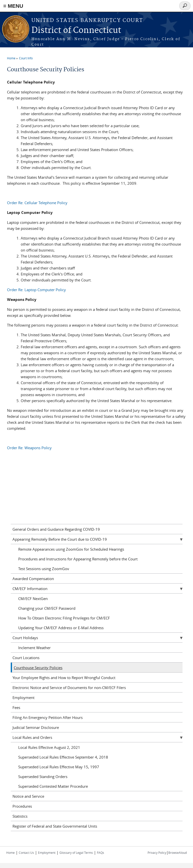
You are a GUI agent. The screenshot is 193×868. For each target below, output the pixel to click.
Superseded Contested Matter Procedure (53, 786)
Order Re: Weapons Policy (29, 448)
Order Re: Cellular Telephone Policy (37, 203)
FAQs (100, 853)
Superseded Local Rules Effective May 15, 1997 (59, 767)
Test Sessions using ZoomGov (44, 569)
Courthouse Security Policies (38, 668)
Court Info (26, 58)
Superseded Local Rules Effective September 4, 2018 (63, 757)
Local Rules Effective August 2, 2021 (49, 747)
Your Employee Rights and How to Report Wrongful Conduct (64, 678)
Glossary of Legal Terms (76, 853)
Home (11, 58)
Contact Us (26, 853)
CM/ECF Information (30, 589)
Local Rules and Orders (32, 737)
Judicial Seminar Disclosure (36, 727)
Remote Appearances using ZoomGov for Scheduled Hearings (71, 549)
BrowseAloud (178, 853)
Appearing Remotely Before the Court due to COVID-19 (60, 539)
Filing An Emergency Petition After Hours (48, 717)
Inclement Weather (34, 648)
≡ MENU (13, 6)
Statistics (20, 816)
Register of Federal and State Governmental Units (55, 826)
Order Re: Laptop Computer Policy (36, 290)
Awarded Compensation (33, 579)
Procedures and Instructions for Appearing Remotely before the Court (78, 559)
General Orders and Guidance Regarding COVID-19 (56, 529)
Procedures (22, 806)
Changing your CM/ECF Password (47, 608)
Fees (16, 707)
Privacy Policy (157, 853)
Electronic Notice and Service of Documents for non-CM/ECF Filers (69, 688)
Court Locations (26, 658)
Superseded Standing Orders (43, 777)
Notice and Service (28, 796)
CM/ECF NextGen (33, 599)
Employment (23, 697)
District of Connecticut (76, 31)
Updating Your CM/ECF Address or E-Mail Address (61, 628)
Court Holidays (25, 638)
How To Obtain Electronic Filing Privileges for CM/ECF (64, 618)
